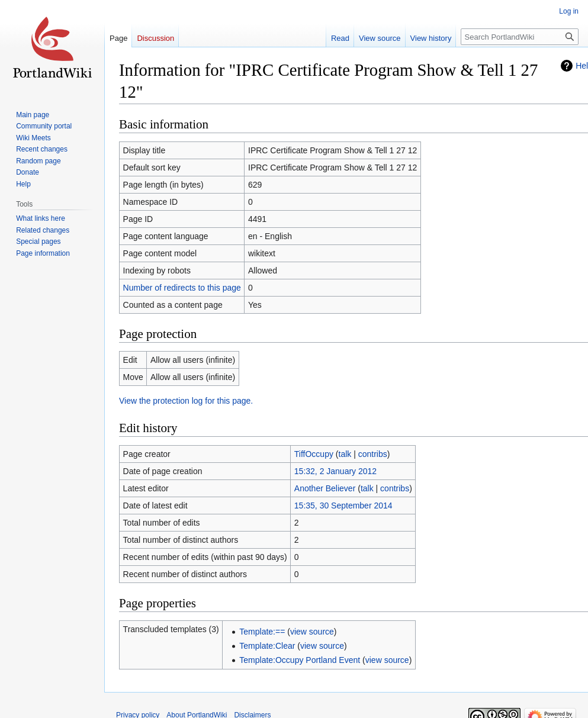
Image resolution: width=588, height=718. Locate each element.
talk (345, 454)
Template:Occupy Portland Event (300, 660)
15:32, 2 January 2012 (335, 471)
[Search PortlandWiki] (520, 37)
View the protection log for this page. (186, 401)
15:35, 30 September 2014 (343, 506)
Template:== (262, 632)
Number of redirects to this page (182, 288)
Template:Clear (267, 646)
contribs (373, 454)
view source (312, 632)
